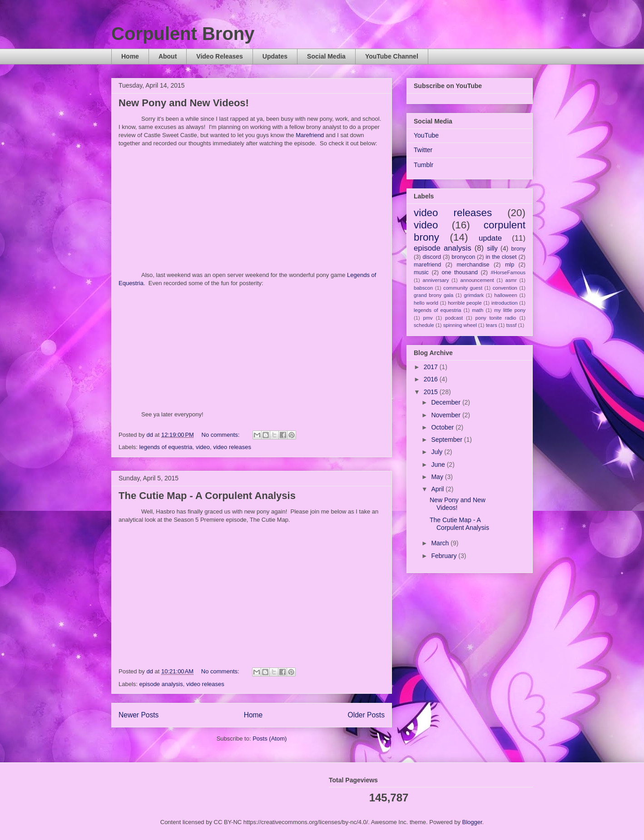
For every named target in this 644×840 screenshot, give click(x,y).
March (441, 543)
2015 (432, 392)
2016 (432, 379)
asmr (511, 280)
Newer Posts (139, 715)
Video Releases (219, 56)
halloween (505, 295)
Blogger (472, 822)
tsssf (511, 325)
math (478, 310)
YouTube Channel (392, 56)
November (446, 415)
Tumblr (424, 165)
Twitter (423, 150)
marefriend (427, 265)
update (490, 238)
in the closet (501, 257)
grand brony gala (433, 295)
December (446, 402)
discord (432, 257)
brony (519, 249)
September (447, 440)
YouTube (426, 135)
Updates (275, 56)
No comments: (221, 435)
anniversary (436, 280)
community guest (463, 288)
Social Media (326, 56)
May (438, 477)
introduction (505, 303)
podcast (454, 318)
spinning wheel (460, 325)
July (438, 452)
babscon (423, 288)
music (421, 272)
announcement (477, 280)
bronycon (463, 257)
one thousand (459, 272)
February (445, 556)
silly (492, 248)
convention (505, 288)
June (439, 464)
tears (492, 325)
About (168, 56)
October (443, 427)
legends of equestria (166, 447)
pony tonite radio (495, 318)
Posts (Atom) (270, 739)
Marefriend (310, 135)
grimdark (474, 295)
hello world (426, 303)
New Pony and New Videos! (184, 103)
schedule (424, 325)
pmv (428, 318)
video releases (232, 447)
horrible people (465, 303)
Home (130, 56)
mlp (510, 265)
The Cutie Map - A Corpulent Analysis (207, 496)
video (203, 447)
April (438, 489)
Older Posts (366, 715)
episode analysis (161, 684)
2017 (432, 367)
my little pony (510, 310)
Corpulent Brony (183, 34)
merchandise (473, 265)
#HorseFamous (508, 272)
